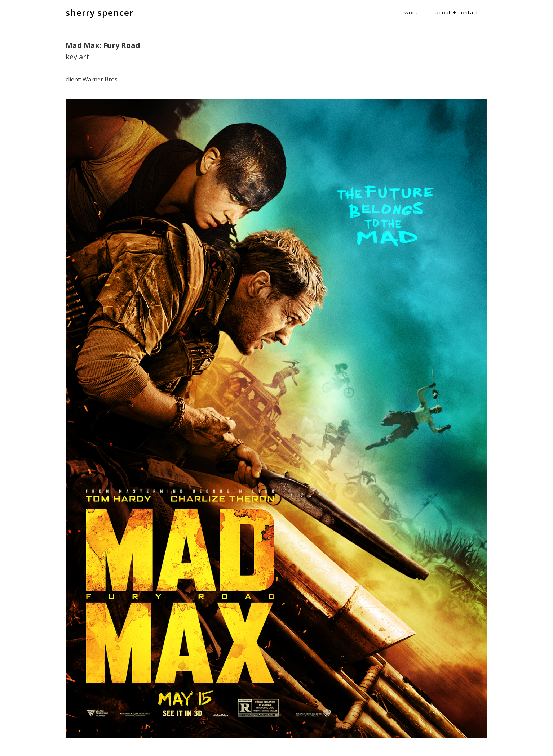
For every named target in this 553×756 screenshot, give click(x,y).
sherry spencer (99, 12)
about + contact (457, 12)
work (411, 12)
